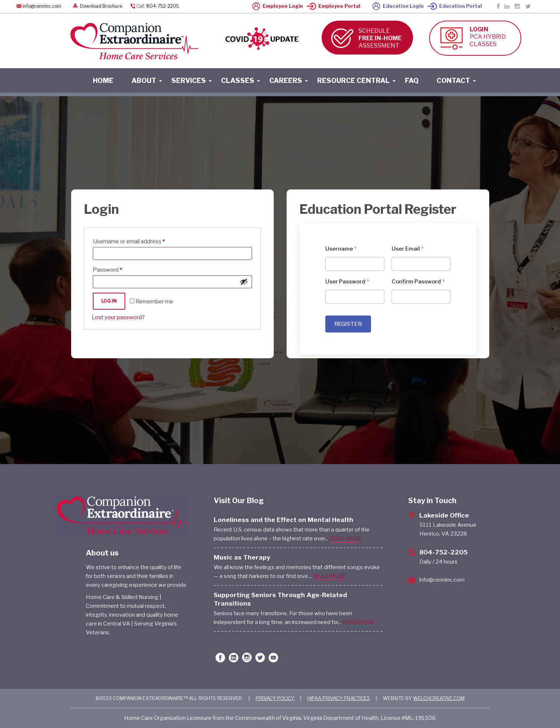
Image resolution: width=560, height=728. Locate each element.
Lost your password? (118, 317)
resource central (353, 81)
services (189, 81)
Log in (109, 301)
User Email (408, 249)
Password (119, 269)
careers (286, 81)
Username (341, 249)
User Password (347, 282)
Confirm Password (418, 282)
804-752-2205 (163, 6)
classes (238, 81)
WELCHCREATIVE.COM (439, 698)
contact (453, 81)
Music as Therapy (242, 557)
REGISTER (348, 324)
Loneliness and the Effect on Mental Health (283, 520)
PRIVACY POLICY (275, 698)
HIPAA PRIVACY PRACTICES (339, 698)
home (103, 81)
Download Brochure (97, 6)
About (144, 81)
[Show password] (244, 282)
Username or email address (140, 240)
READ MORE (345, 539)
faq (412, 81)
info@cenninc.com (42, 6)
